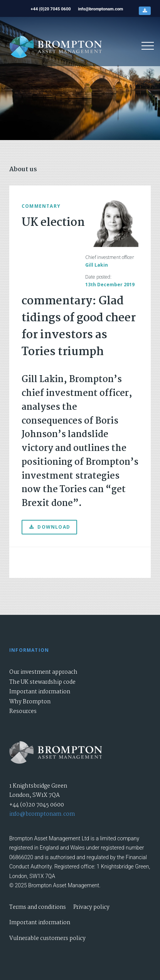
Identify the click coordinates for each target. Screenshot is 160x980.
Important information (40, 692)
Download (49, 527)
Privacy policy (91, 907)
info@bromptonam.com (42, 814)
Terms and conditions (38, 907)
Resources (23, 711)
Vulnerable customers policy (47, 938)
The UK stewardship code (42, 682)
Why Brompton (30, 702)
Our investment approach (43, 672)
